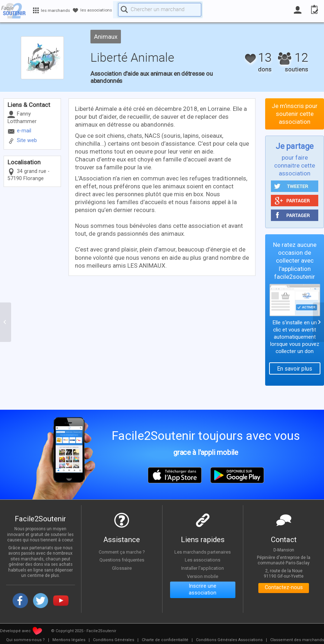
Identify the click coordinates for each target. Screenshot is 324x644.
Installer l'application (203, 568)
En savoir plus (295, 369)
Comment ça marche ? (122, 552)
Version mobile (203, 576)
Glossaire (122, 568)
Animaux (106, 37)
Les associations (203, 560)
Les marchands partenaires (203, 552)
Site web (27, 140)
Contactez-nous (284, 589)
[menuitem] (25, 640)
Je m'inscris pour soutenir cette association (295, 114)
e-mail (24, 131)
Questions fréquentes (122, 560)
